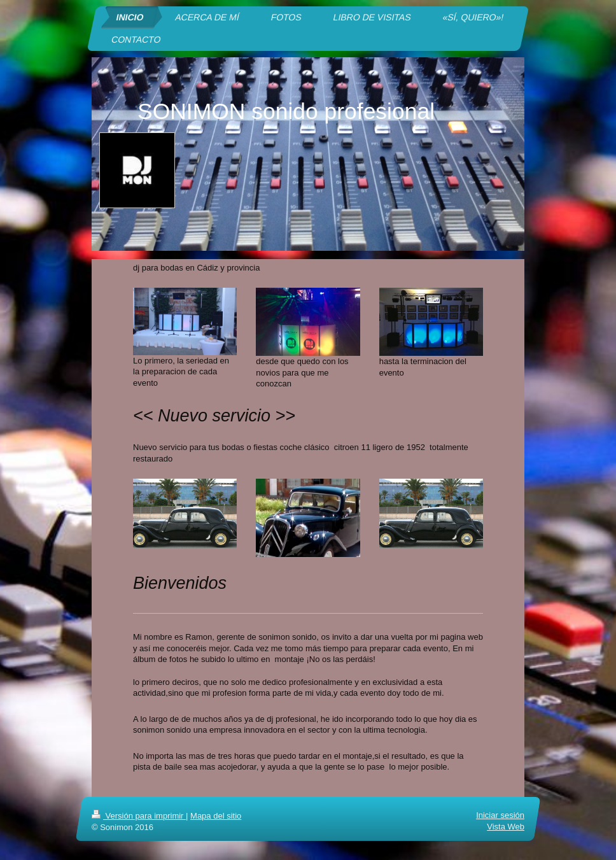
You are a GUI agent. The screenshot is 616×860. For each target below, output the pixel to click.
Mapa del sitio (216, 816)
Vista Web (506, 827)
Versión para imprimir (139, 816)
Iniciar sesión (500, 815)
